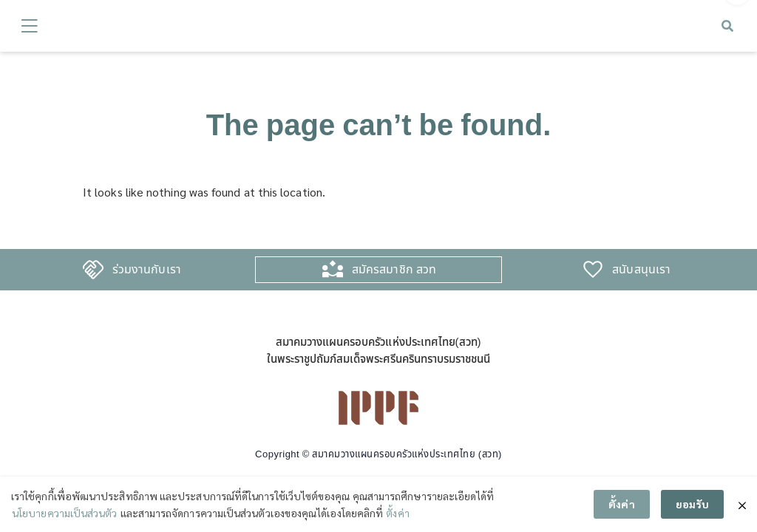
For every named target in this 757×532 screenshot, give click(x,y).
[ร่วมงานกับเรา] (93, 269)
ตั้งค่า (397, 513)
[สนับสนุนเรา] (593, 269)
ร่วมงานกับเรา (147, 269)
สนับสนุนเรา (641, 269)
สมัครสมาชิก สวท (394, 269)
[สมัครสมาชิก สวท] (333, 269)
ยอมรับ (692, 504)
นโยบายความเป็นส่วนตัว (64, 513)
